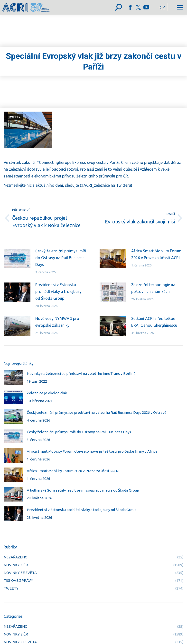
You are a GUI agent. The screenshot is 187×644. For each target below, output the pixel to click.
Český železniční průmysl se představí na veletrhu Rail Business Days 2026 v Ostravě (97, 412)
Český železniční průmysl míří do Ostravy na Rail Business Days (61, 258)
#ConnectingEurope (54, 162)
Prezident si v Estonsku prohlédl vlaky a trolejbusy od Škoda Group (58, 291)
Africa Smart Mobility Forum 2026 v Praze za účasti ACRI (156, 254)
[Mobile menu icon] (180, 7)
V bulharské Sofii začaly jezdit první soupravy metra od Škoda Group (83, 490)
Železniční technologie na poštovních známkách (153, 288)
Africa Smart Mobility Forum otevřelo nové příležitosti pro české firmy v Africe (92, 451)
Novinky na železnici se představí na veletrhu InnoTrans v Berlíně (81, 374)
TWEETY (14, 117)
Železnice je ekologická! (47, 393)
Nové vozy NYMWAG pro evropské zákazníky (57, 322)
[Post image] (17, 258)
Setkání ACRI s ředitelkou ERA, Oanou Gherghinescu (154, 322)
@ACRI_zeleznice (95, 185)
